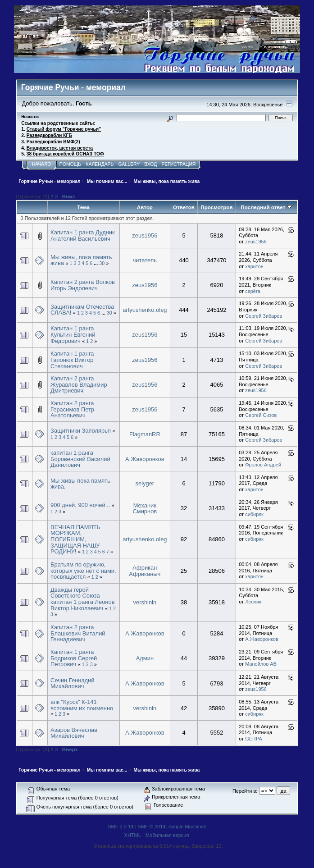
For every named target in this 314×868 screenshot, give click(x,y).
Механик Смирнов (145, 509)
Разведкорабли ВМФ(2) (53, 142)
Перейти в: (245, 791)
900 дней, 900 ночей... (80, 505)
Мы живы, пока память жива (81, 260)
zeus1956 (145, 235)
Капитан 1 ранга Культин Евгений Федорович (73, 334)
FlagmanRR (145, 434)
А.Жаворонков (145, 459)
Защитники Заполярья (81, 431)
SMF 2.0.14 (121, 827)
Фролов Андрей (263, 465)
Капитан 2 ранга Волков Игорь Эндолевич (83, 285)
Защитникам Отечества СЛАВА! (82, 310)
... (96, 263)
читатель (145, 260)
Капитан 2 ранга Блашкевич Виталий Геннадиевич (78, 633)
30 (102, 263)
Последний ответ (266, 207)
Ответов (184, 207)
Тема (83, 207)
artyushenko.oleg (145, 310)
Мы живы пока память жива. (80, 484)
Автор (145, 207)
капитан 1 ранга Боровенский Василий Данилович (80, 459)
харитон (254, 266)
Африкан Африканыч (145, 571)
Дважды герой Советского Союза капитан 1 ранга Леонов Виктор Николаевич (82, 599)
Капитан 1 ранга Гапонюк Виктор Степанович (72, 360)
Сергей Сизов (261, 415)
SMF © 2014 (151, 827)
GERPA (254, 739)
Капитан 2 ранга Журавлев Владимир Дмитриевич (79, 384)
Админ (145, 658)
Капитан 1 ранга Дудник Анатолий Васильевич (83, 235)
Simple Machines (187, 827)
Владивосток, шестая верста (60, 148)
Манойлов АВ (261, 664)
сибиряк (254, 514)
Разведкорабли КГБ (49, 135)
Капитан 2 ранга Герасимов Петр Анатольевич (72, 409)
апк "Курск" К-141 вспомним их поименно (82, 705)
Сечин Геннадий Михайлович (72, 683)
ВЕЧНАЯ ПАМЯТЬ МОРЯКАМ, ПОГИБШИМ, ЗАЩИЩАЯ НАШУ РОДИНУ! (75, 539)
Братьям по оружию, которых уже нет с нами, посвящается (83, 571)
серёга (253, 291)
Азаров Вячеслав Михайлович (74, 733)
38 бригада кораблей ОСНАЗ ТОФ (65, 154)
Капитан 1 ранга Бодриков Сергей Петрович (74, 658)
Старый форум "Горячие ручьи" (64, 129)
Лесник (253, 602)
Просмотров (216, 207)
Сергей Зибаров (264, 316)
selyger (145, 483)
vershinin (145, 602)
